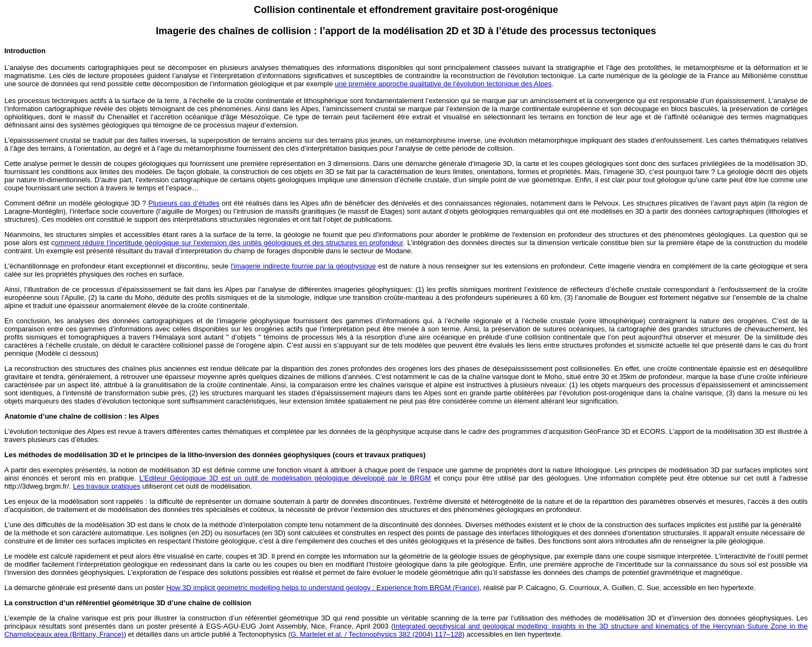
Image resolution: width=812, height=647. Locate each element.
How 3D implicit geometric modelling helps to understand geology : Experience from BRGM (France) (322, 588)
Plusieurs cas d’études (184, 203)
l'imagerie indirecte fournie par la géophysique (303, 266)
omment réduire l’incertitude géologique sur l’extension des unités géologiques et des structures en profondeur (229, 243)
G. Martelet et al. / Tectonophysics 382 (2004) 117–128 (376, 634)
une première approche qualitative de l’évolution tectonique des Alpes (443, 84)
